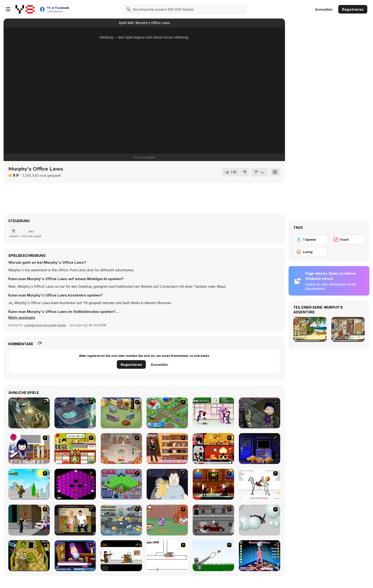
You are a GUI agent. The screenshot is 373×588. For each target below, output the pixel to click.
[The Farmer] (167, 413)
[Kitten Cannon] (213, 556)
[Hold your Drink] (167, 484)
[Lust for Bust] (75, 520)
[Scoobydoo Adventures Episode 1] (75, 413)
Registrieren (353, 9)
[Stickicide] (167, 556)
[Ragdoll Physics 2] (260, 520)
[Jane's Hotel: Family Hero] (121, 449)
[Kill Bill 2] (213, 484)
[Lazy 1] (29, 449)
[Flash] (348, 239)
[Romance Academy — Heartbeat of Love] (213, 413)
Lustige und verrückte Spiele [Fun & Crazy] (45, 325)
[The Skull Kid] (121, 556)
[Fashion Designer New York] (167, 449)
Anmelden (324, 9)
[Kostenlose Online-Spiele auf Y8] (25, 9)
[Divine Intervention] (29, 520)
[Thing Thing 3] (213, 520)
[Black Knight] (29, 484)
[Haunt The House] (213, 449)
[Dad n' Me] (167, 520)
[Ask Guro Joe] (75, 556)
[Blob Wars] (121, 484)
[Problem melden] (260, 172)
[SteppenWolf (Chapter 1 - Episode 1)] (29, 413)
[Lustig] (310, 252)
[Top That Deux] (75, 449)
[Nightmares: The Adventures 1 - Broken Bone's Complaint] (260, 413)
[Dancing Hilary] (260, 556)
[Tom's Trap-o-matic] (121, 413)
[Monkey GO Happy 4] (260, 449)
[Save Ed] (29, 556)
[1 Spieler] (310, 239)
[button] (22, 318)
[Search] (129, 9)
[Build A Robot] (121, 520)
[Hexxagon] (75, 484)
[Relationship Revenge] (260, 484)
